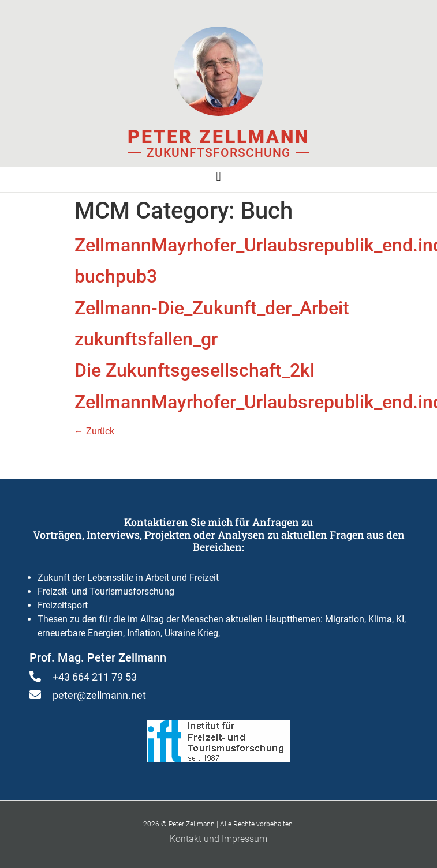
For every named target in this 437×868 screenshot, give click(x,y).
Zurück (94, 431)
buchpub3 (116, 276)
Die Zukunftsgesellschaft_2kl (195, 370)
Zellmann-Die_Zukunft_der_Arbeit (212, 308)
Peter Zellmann (218, 137)
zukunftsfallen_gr (146, 339)
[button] (218, 177)
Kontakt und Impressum (218, 839)
